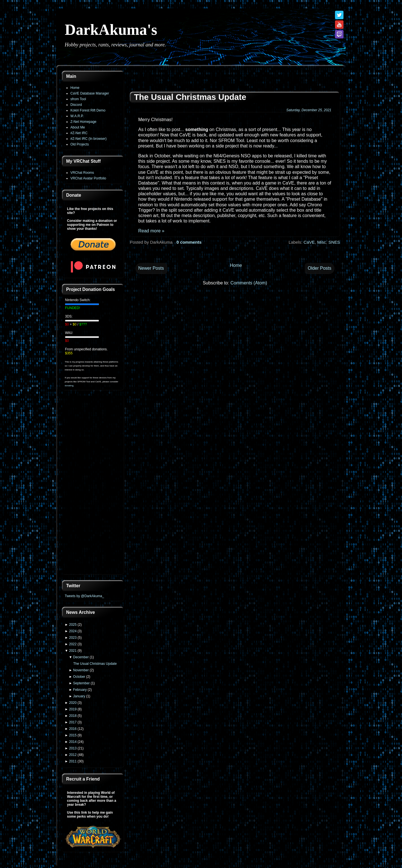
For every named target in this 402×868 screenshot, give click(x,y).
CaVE (309, 242)
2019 (73, 709)
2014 (73, 742)
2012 (73, 755)
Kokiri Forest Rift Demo (88, 110)
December (81, 657)
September (82, 683)
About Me (78, 127)
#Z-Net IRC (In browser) (88, 139)
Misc (322, 242)
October (79, 677)
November (81, 670)
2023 (73, 638)
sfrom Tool (78, 99)
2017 (73, 722)
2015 (73, 735)
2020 (73, 703)
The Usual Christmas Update (95, 664)
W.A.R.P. (77, 116)
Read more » (151, 231)
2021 (73, 651)
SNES (334, 242)
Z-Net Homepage (83, 122)
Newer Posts (151, 268)
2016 (73, 729)
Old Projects (80, 144)
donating (69, 386)
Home (75, 88)
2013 (73, 748)
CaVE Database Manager (90, 93)
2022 (73, 644)
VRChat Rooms (82, 173)
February (80, 690)
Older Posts (319, 268)
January (79, 696)
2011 (73, 761)
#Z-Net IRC (79, 133)
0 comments (189, 242)
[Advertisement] (93, 486)
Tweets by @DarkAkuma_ (84, 596)
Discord (76, 105)
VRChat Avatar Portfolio (88, 178)
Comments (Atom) (249, 283)
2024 (73, 631)
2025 (73, 625)
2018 (73, 716)
